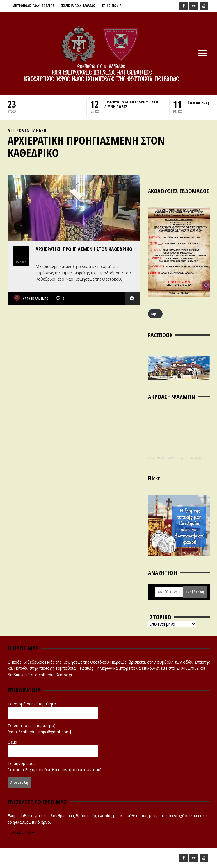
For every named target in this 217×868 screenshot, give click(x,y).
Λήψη (155, 314)
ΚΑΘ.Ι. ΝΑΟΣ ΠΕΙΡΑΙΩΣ (163, 458)
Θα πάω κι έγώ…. (202, 102)
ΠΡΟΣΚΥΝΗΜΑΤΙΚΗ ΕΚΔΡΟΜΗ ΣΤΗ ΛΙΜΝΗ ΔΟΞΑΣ (131, 104)
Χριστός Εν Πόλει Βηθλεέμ (197, 458)
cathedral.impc (36, 298)
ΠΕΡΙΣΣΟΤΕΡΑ (21, 832)
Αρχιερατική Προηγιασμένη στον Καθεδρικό (84, 249)
